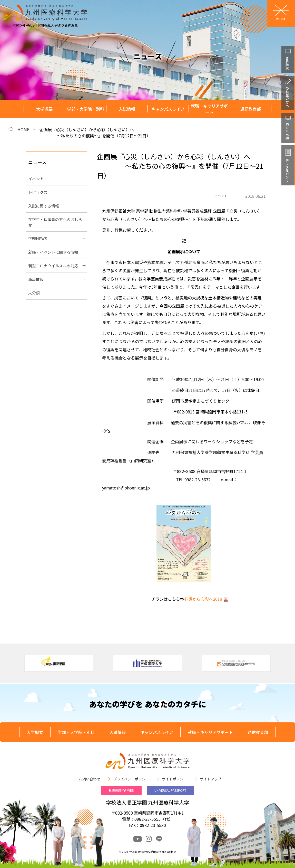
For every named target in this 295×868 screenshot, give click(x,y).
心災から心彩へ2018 (203, 599)
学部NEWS (38, 238)
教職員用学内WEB (121, 790)
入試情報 (127, 109)
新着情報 (36, 279)
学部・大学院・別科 (86, 109)
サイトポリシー (174, 779)
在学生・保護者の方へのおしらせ (55, 222)
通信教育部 (251, 109)
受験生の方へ (287, 97)
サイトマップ (211, 779)
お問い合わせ (90, 779)
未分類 (34, 293)
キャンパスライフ (168, 109)
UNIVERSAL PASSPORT (170, 790)
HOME (23, 129)
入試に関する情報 (44, 206)
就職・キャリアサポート (209, 109)
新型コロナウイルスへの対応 (53, 266)
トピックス (38, 192)
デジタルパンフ (287, 170)
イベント (36, 179)
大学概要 (44, 109)
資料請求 (287, 63)
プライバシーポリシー (131, 779)
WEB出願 (287, 131)
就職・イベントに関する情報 (53, 252)
